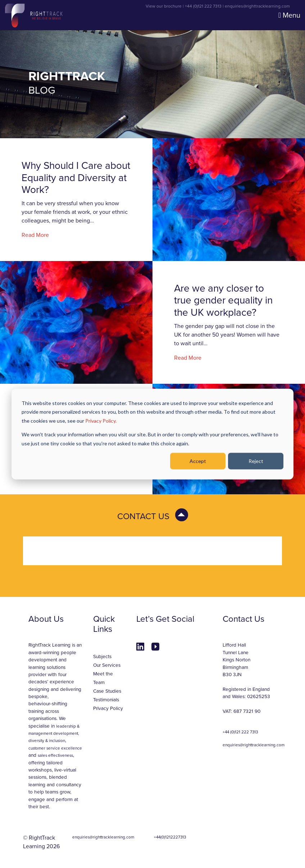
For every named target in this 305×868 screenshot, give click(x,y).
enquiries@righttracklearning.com (257, 6)
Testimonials (106, 700)
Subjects (102, 657)
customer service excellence (55, 748)
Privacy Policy (108, 709)
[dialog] (152, 434)
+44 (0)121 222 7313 (203, 6)
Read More (35, 235)
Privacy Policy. (101, 420)
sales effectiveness (55, 755)
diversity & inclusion (47, 741)
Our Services (107, 665)
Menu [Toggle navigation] (289, 15)
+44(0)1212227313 (170, 837)
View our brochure (164, 6)
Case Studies (107, 691)
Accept (198, 461)
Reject (256, 461)
